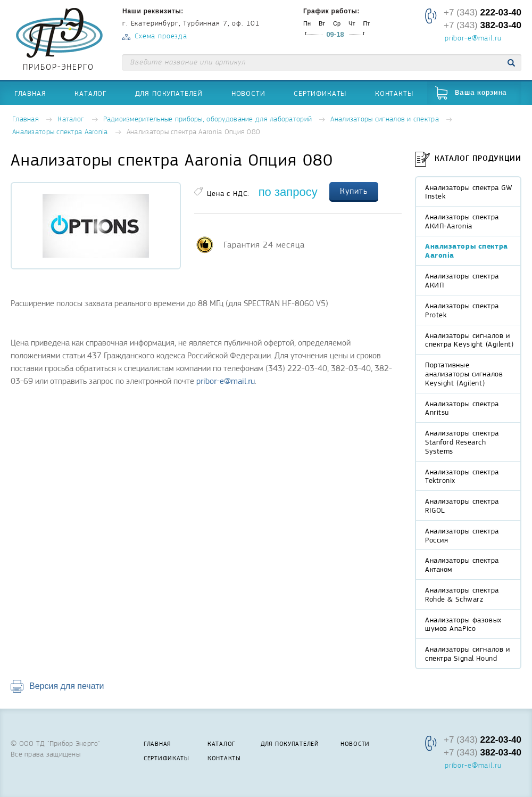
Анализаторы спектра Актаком (462, 565)
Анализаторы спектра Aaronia (60, 132)
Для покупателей (169, 93)
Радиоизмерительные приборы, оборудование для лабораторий (208, 120)
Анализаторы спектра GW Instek (468, 192)
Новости (248, 93)
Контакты (394, 93)
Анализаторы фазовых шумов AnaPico (463, 624)
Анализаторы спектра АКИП (462, 280)
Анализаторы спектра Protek (462, 310)
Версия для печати (66, 686)
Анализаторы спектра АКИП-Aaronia (462, 221)
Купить (354, 191)
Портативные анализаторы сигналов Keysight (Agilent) (464, 374)
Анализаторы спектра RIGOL (462, 506)
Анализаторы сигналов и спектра (384, 120)
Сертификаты (320, 93)
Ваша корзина (481, 93)
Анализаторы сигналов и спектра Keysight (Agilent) (469, 340)
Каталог (90, 93)
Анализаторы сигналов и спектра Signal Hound (467, 654)
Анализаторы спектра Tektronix (462, 476)
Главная (30, 93)
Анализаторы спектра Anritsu (462, 408)
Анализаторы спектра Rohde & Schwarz (462, 594)
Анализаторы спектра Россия (462, 535)
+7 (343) (483, 13)
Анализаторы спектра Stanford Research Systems (462, 442)
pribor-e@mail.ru (473, 39)
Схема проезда (161, 36)
